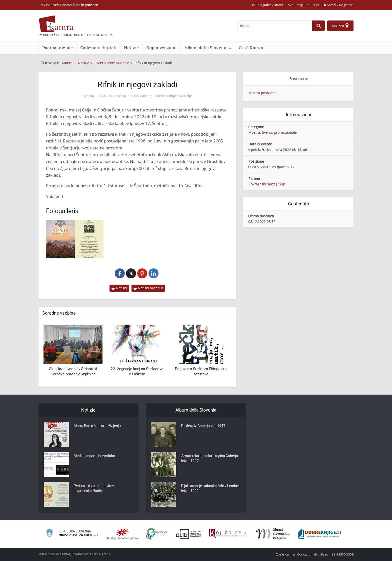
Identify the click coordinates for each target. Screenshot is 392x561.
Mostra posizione (262, 93)
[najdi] (318, 26)
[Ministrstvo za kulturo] (72, 534)
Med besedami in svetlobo (94, 456)
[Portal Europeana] (157, 534)
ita (308, 5)
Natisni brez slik (148, 288)
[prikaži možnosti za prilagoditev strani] (267, 5)
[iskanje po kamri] (275, 26)
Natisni (119, 288)
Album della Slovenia (206, 48)
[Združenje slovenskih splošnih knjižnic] (228, 534)
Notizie (131, 48)
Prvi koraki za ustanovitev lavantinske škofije (94, 488)
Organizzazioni (161, 48)
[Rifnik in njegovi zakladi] (75, 239)
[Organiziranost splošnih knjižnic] (122, 534)
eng (300, 5)
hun (316, 5)
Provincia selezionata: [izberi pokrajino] (68, 5)
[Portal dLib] (188, 534)
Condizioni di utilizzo (313, 554)
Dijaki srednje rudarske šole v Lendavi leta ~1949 (210, 488)
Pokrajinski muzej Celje (267, 184)
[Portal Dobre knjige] (319, 534)
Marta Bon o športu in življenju (97, 426)
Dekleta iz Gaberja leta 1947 (203, 426)
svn (291, 5)
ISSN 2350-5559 (342, 554)
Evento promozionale (279, 132)
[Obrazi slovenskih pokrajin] (273, 534)
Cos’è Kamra (251, 48)
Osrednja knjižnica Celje (173, 96)
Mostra (254, 132)
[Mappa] (340, 26)
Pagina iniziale (57, 48)
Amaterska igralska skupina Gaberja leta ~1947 (210, 458)
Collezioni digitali (98, 48)
